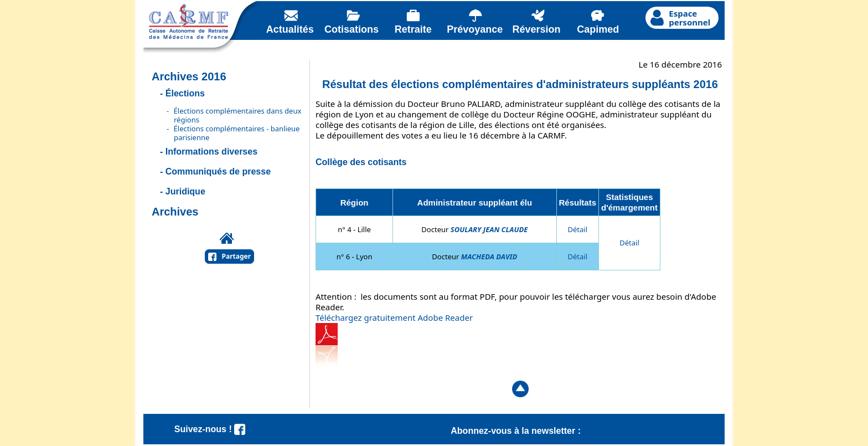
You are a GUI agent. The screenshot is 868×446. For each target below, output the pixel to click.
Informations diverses (211, 152)
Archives (175, 212)
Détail (578, 229)
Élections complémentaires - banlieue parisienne (237, 133)
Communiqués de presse (218, 171)
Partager (237, 256)
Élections (185, 93)
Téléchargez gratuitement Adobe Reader (394, 317)
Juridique (185, 191)
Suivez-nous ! (210, 429)
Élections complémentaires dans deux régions (238, 115)
